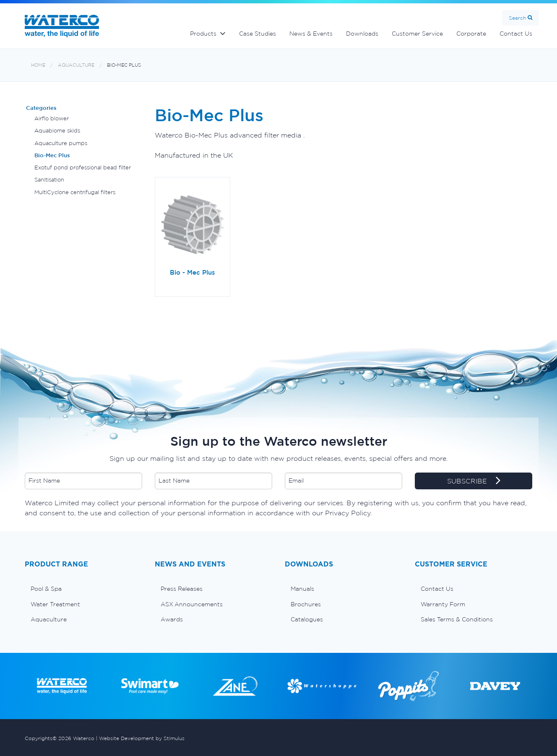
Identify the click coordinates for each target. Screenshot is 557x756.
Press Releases (182, 589)
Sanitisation (49, 180)
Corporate (471, 34)
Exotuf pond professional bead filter (83, 168)
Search (517, 18)
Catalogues (307, 619)
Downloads (362, 34)
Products (203, 34)
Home (38, 65)
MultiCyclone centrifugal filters (75, 192)
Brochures (306, 604)
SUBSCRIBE (474, 481)
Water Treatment (55, 604)
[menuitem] (83, 589)
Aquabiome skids (57, 131)
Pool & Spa (46, 589)
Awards (172, 619)
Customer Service (417, 34)
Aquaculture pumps (61, 143)
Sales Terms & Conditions (457, 619)
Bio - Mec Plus (193, 272)
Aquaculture (76, 65)
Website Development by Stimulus (142, 738)
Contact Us (516, 34)
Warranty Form (443, 604)
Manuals (302, 589)
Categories (41, 108)
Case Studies (258, 34)
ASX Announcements (192, 604)
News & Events (311, 34)
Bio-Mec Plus (124, 65)
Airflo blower (52, 118)
